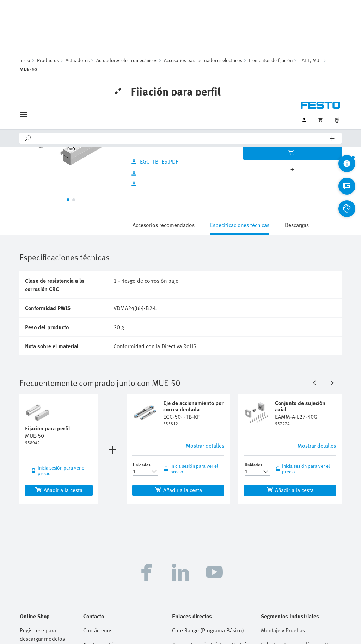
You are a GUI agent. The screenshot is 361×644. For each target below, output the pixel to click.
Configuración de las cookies (224, 631)
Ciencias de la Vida (283, 555)
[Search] (181, 42)
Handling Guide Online (198, 541)
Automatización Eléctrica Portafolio (212, 513)
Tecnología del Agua (285, 569)
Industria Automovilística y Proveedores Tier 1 (301, 513)
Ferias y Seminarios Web (201, 555)
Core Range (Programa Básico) (208, 499)
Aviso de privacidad (191, 614)
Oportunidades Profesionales (118, 541)
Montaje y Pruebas (283, 499)
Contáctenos (98, 499)
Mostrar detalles (205, 314)
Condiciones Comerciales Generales (248, 614)
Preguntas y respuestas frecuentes (123, 569)
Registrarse (33, 565)
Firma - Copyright (150, 614)
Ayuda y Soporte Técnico (112, 555)
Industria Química (282, 527)
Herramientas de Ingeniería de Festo (212, 527)
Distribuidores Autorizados (115, 527)
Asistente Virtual (102, 583)
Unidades (142, 333)
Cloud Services (301, 614)
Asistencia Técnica (105, 513)
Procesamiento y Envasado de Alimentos (301, 541)
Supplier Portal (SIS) (196, 569)
